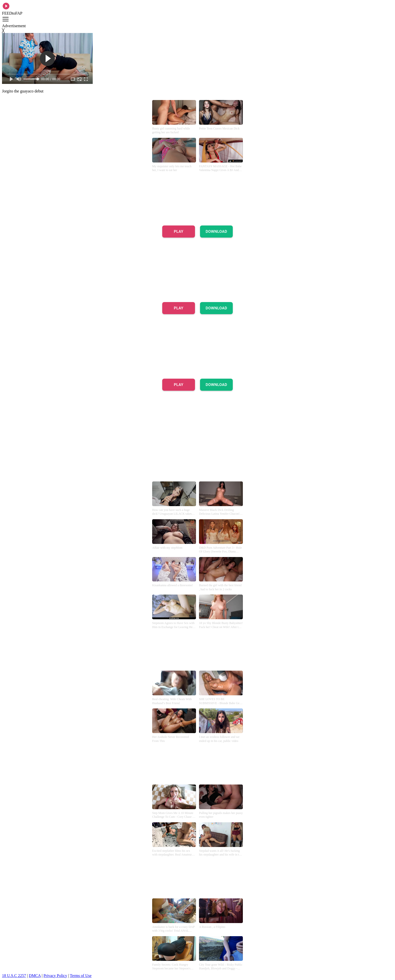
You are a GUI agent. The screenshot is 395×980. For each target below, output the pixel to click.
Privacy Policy (55, 976)
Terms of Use (81, 976)
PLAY (179, 232)
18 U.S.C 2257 (14, 976)
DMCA (35, 976)
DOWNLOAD (216, 232)
